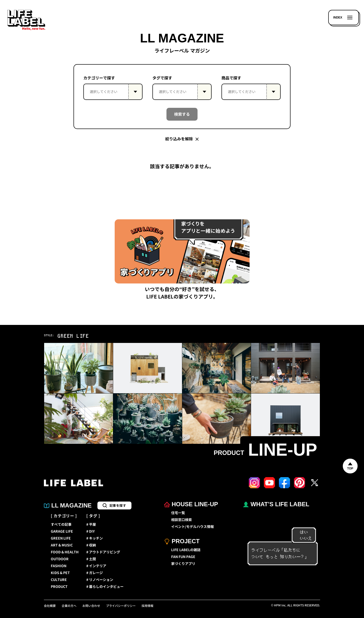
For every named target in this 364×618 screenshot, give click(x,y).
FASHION (59, 566)
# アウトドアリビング (103, 552)
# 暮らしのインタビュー (105, 587)
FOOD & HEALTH (65, 552)
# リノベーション (100, 580)
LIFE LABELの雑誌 (186, 550)
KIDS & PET (60, 573)
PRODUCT (59, 587)
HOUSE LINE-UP (191, 504)
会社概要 (50, 606)
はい (301, 532)
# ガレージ (95, 573)
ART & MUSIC (62, 545)
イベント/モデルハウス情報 (192, 527)
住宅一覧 (178, 513)
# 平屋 (91, 524)
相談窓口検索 (182, 520)
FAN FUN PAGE (183, 557)
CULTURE (59, 580)
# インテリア (96, 566)
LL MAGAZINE (68, 505)
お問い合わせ (91, 606)
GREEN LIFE (61, 538)
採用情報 (147, 606)
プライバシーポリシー (121, 606)
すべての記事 (61, 524)
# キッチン (95, 538)
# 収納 (91, 545)
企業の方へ (69, 606)
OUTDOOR (60, 559)
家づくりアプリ (183, 564)
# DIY (91, 531)
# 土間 (91, 559)
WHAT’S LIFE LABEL (276, 504)
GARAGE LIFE (62, 531)
